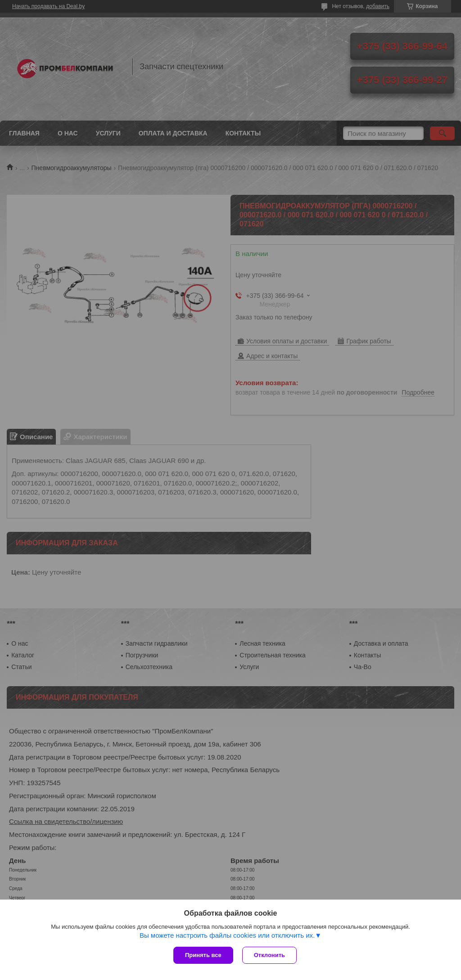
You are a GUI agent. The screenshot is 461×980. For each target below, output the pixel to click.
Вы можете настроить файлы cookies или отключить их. (227, 935)
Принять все (203, 955)
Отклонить (269, 955)
